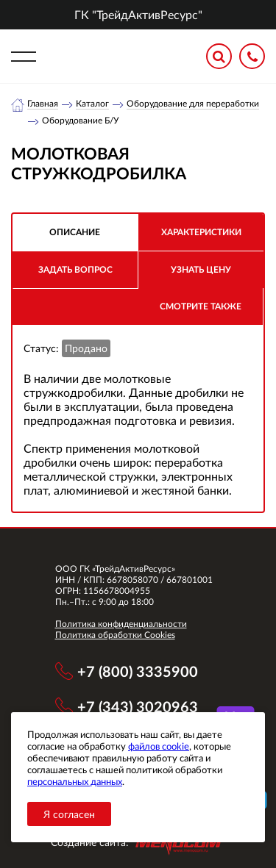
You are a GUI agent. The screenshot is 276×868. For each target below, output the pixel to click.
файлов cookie (159, 746)
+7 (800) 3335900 (138, 671)
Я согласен (69, 814)
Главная (43, 104)
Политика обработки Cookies (115, 635)
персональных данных (75, 781)
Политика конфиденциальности (121, 624)
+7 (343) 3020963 (138, 706)
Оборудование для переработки (193, 104)
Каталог (92, 104)
